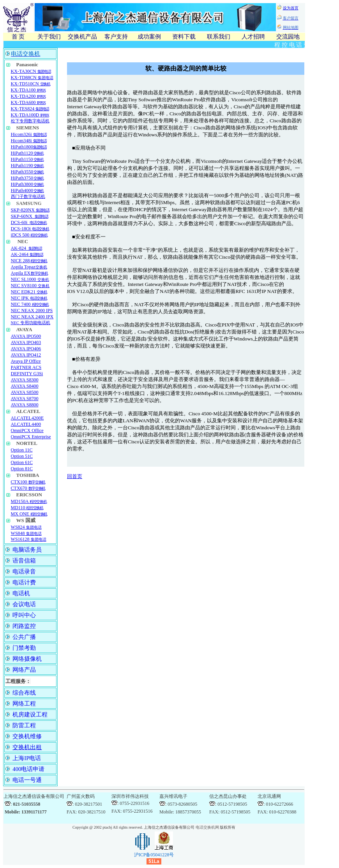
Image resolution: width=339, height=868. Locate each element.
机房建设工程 (30, 715)
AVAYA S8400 (25, 386)
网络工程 (24, 704)
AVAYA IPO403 (26, 342)
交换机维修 (27, 736)
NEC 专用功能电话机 (31, 323)
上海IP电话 (27, 758)
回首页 (75, 476)
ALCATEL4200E (27, 418)
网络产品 (24, 670)
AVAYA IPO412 (26, 355)
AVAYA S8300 (25, 380)
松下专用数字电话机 (30, 121)
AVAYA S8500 (25, 392)
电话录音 (24, 572)
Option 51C (22, 456)
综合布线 (24, 693)
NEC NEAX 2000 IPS (32, 311)
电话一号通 (27, 780)
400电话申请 (28, 769)
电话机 (21, 593)
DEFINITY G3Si (27, 374)
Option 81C (22, 469)
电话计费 (24, 582)
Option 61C (22, 462)
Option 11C (22, 450)
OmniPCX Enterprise (31, 437)
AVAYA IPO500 (26, 336)
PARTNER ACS (26, 367)
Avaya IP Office (26, 361)
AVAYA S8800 (25, 405)
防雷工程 (24, 725)
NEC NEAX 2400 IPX (32, 317)
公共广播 (24, 637)
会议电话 (24, 604)
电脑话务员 (27, 550)
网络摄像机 (27, 659)
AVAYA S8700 (25, 399)
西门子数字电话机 (28, 197)
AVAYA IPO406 (26, 349)
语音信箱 (24, 561)
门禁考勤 (24, 648)
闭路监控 (24, 626)
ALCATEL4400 (26, 424)
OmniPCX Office (27, 430)
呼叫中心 (24, 615)
